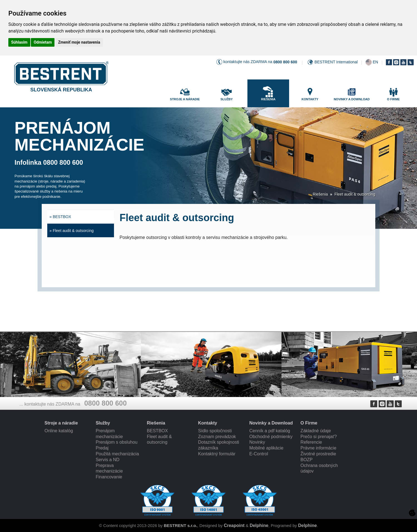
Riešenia (320, 194)
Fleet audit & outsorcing (355, 194)
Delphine (259, 525)
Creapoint (234, 525)
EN (375, 62)
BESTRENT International (336, 62)
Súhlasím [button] (19, 42)
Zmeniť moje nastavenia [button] (79, 42)
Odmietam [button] (43, 42)
